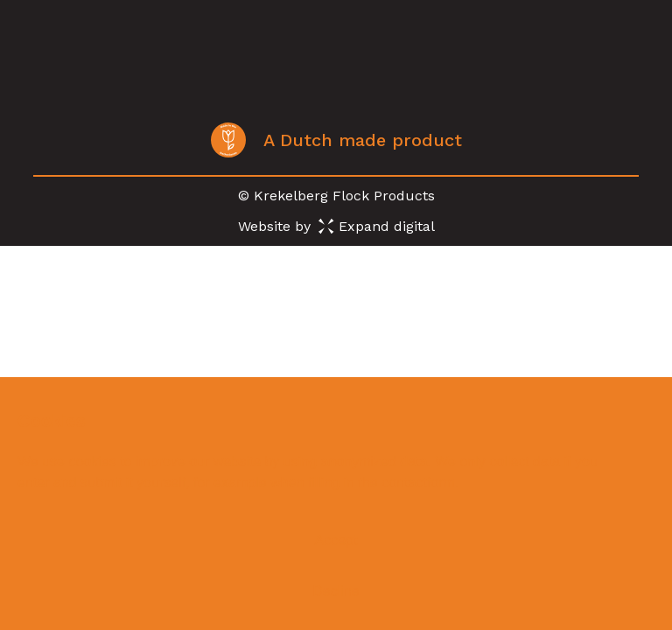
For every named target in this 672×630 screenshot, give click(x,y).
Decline (336, 591)
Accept (336, 540)
